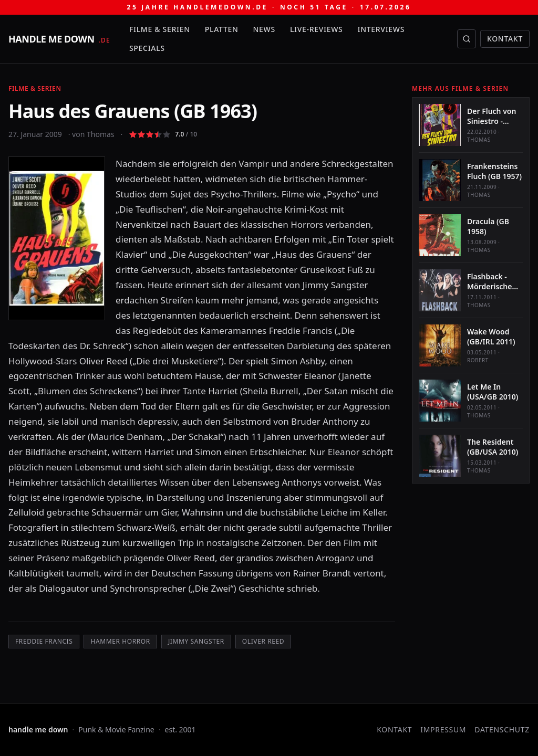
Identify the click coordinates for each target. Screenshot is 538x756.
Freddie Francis (44, 641)
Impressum (443, 729)
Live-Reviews (317, 29)
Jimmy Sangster (196, 641)
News (264, 29)
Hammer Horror (120, 641)
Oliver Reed (263, 641)
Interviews (381, 29)
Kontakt (505, 39)
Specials (147, 48)
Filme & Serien (160, 29)
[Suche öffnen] (467, 39)
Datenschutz (502, 729)
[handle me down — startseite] (59, 39)
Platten (222, 29)
